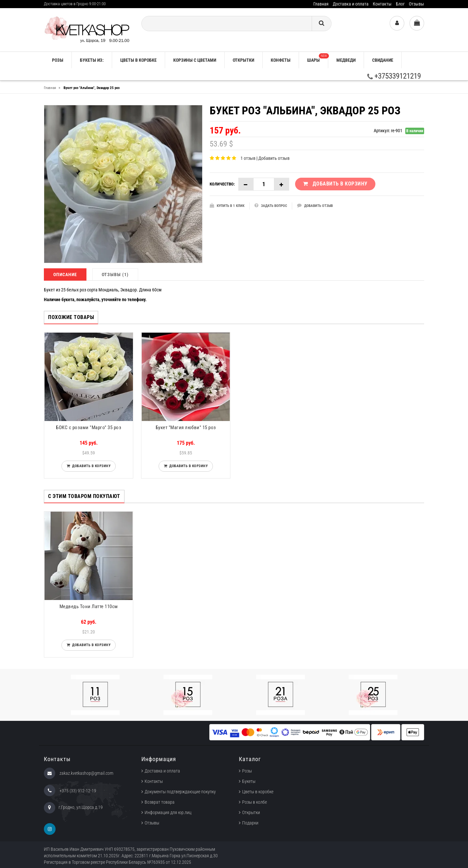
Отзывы (416, 4)
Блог (400, 4)
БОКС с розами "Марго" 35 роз (89, 428)
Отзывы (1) (115, 274)
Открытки (243, 60)
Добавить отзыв (274, 158)
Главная (321, 4)
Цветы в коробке (138, 60)
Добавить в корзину (90, 466)
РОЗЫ (58, 60)
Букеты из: (92, 60)
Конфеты (281, 60)
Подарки (250, 823)
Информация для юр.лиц (168, 812)
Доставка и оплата (351, 4)
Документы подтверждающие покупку (180, 792)
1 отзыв (248, 158)
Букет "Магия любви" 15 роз (186, 428)
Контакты (382, 4)
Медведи (346, 60)
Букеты (249, 781)
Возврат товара (160, 802)
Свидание (383, 60)
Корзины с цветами (195, 60)
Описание (65, 274)
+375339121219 (394, 76)
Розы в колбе (254, 802)
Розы (247, 771)
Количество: (222, 184)
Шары (318, 58)
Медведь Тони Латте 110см (89, 606)
